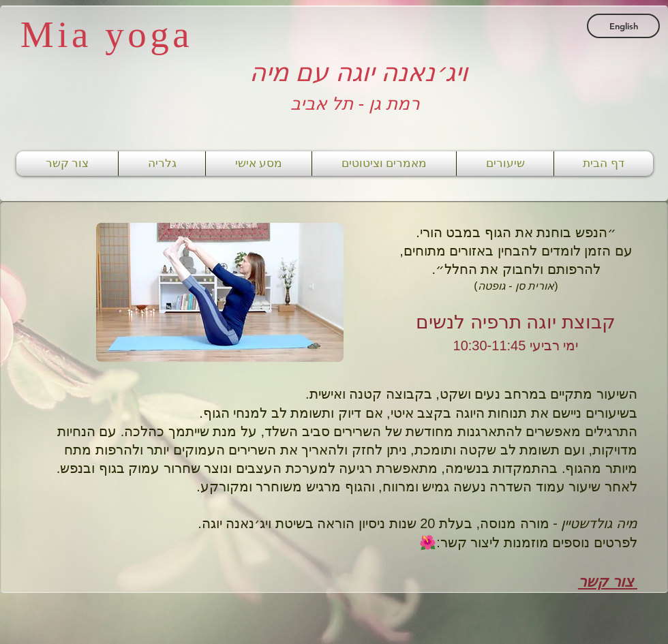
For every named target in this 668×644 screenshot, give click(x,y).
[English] (623, 26)
